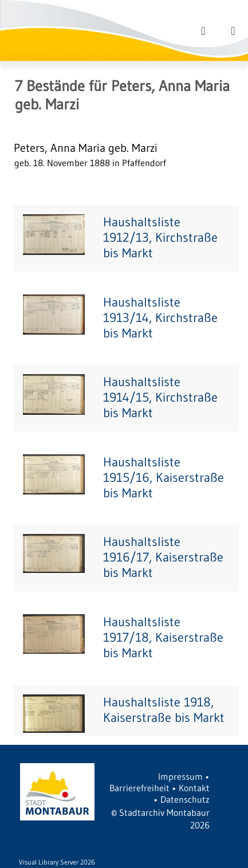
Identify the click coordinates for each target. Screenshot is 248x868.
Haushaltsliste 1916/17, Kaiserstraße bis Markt (163, 557)
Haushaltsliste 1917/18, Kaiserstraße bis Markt (163, 637)
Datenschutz (185, 799)
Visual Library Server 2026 (57, 862)
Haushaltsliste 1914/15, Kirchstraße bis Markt (160, 397)
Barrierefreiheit (139, 788)
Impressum (180, 776)
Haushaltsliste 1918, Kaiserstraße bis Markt (164, 710)
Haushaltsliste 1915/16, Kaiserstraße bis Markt (164, 478)
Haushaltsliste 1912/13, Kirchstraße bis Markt (160, 237)
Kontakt (194, 788)
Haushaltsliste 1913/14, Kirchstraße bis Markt (160, 318)
